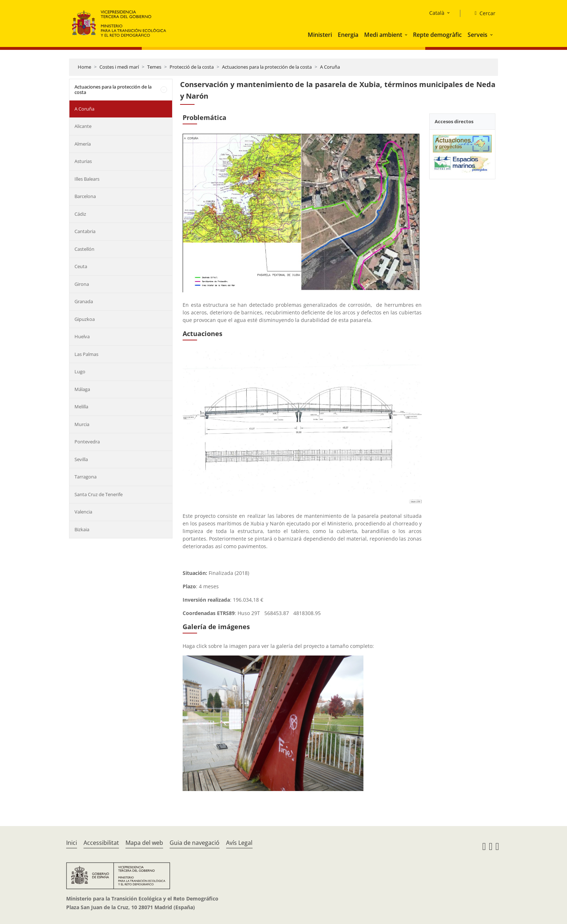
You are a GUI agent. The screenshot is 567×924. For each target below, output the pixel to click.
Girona (82, 284)
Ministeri (320, 35)
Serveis (478, 35)
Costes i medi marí (119, 67)
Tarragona (86, 477)
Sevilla (81, 459)
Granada (84, 301)
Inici (72, 843)
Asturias (83, 161)
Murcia (82, 424)
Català (437, 13)
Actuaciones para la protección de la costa (267, 67)
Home (84, 67)
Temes (154, 67)
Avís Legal (239, 843)
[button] (407, 35)
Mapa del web (144, 843)
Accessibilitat (101, 843)
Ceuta (81, 266)
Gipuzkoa (85, 319)
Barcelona (85, 196)
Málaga (82, 389)
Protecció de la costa (192, 67)
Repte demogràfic (437, 35)
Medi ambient (383, 35)
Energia (348, 35)
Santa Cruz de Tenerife (99, 494)
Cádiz (80, 214)
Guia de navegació (195, 843)
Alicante (83, 126)
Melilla (81, 407)
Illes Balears (87, 179)
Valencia (83, 512)
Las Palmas (86, 354)
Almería (83, 144)
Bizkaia (82, 529)
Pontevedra (87, 442)
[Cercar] (482, 13)
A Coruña (330, 67)
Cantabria (85, 231)
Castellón (84, 249)
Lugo (80, 371)
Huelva (82, 336)
